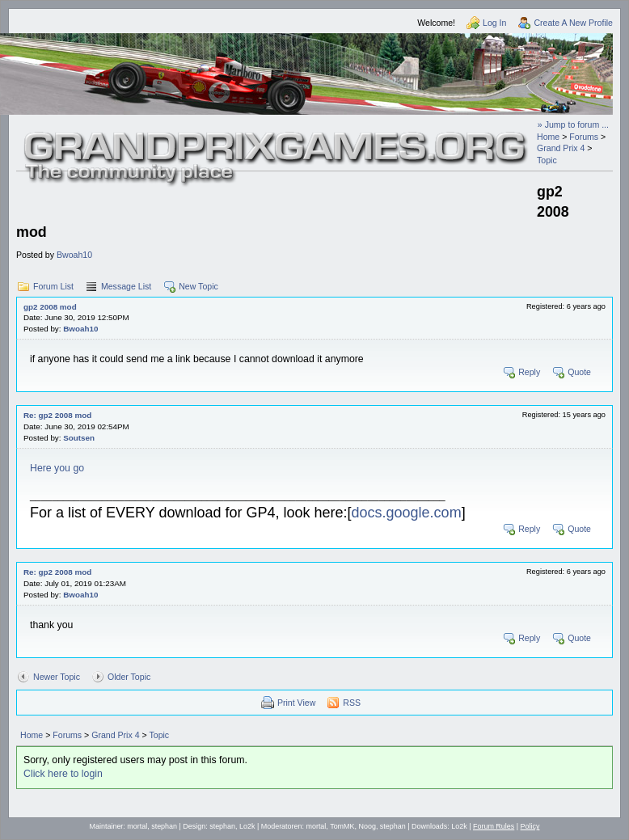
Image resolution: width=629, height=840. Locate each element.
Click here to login (63, 774)
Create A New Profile (573, 23)
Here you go (57, 468)
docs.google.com (407, 513)
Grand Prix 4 (561, 148)
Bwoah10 (74, 255)
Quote (579, 372)
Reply (529, 372)
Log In (494, 23)
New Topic (198, 286)
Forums (584, 137)
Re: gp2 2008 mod (57, 415)
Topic (547, 160)
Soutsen (79, 438)
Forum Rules (494, 826)
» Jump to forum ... (573, 125)
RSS (352, 703)
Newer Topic (57, 677)
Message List (126, 286)
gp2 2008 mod (50, 307)
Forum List (53, 286)
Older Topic (129, 677)
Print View (296, 703)
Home (548, 137)
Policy (530, 826)
